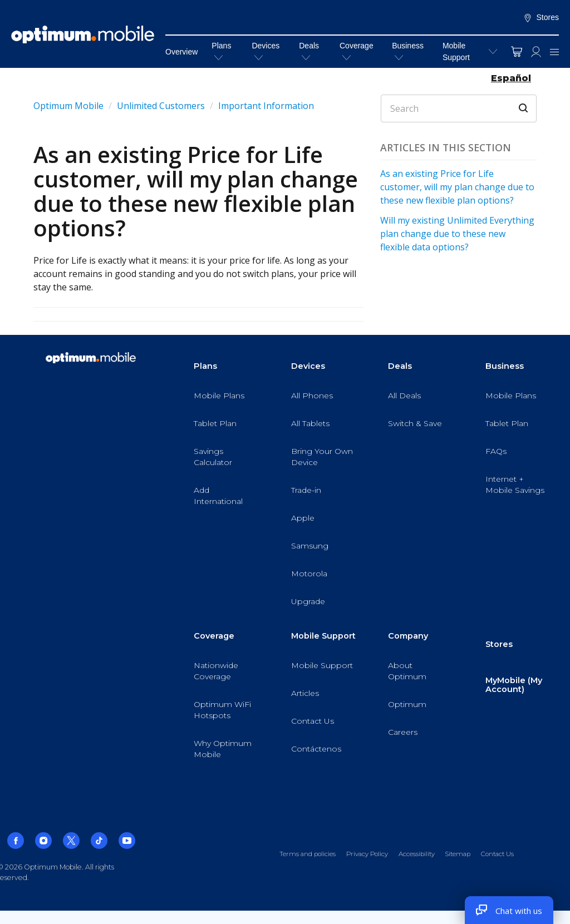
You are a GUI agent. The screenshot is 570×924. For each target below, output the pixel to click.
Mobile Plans (219, 396)
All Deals (404, 396)
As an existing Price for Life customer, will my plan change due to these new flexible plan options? (457, 187)
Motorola (309, 574)
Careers (403, 732)
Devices (266, 51)
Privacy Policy (367, 854)
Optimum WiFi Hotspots (222, 710)
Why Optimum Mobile (223, 749)
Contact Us (313, 721)
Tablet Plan (215, 423)
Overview (181, 52)
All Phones (312, 396)
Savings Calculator (213, 457)
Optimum (407, 704)
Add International (218, 496)
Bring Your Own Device (322, 457)
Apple (303, 518)
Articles (305, 693)
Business (408, 51)
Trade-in (306, 490)
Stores (541, 18)
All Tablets (310, 423)
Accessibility (417, 854)
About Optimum (407, 671)
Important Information (266, 106)
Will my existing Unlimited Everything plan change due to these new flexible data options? (457, 234)
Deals (309, 51)
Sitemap (458, 854)
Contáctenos (316, 749)
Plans (221, 51)
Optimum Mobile (68, 106)
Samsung (310, 546)
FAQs (496, 451)
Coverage (357, 51)
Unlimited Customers (161, 106)
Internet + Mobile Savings (515, 485)
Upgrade (308, 601)
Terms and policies (308, 854)
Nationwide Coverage (216, 671)
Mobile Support (456, 51)
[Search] (459, 108)
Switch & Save (415, 423)
